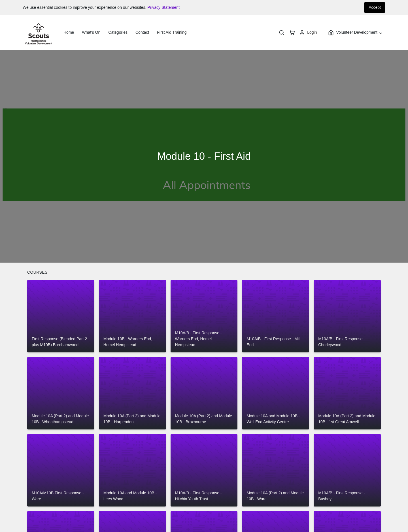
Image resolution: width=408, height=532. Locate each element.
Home (69, 32)
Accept (375, 7)
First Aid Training (172, 32)
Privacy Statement (163, 7)
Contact (142, 32)
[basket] (292, 33)
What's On (91, 32)
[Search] (282, 33)
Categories (118, 32)
